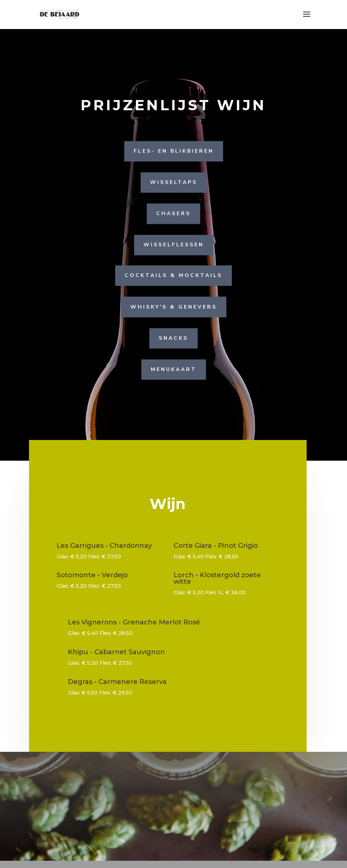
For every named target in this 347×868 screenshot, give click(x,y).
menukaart (174, 369)
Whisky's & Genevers (174, 307)
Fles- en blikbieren (174, 151)
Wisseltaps (174, 182)
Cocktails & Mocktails (173, 275)
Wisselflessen (174, 245)
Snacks (173, 338)
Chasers (173, 213)
